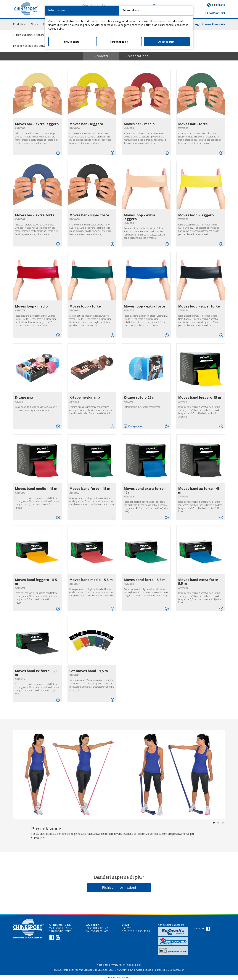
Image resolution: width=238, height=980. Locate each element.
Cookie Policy (134, 965)
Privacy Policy (118, 965)
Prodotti (101, 56)
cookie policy (56, 29)
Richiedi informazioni (119, 887)
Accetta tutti (167, 42)
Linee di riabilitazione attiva (30, 46)
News (34, 24)
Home (30, 35)
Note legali (103, 965)
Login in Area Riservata (209, 24)
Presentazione (137, 56)
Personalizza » (119, 42)
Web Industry (123, 977)
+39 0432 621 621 (214, 13)
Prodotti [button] (19, 24)
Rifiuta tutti (71, 42)
